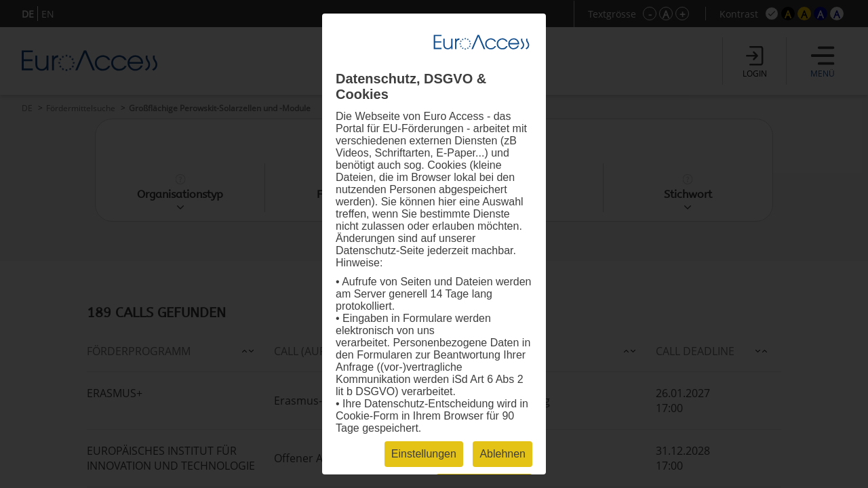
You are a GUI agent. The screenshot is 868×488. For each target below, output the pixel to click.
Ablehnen (502, 454)
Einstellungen (424, 454)
